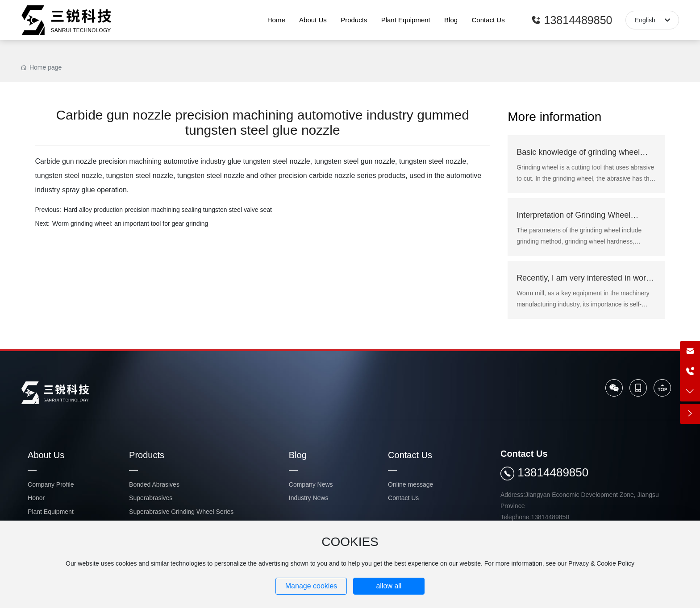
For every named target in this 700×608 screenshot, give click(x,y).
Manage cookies (311, 586)
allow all (389, 586)
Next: (42, 223)
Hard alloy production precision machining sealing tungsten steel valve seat (168, 210)
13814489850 (553, 472)
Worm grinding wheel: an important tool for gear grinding (130, 223)
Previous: (48, 210)
